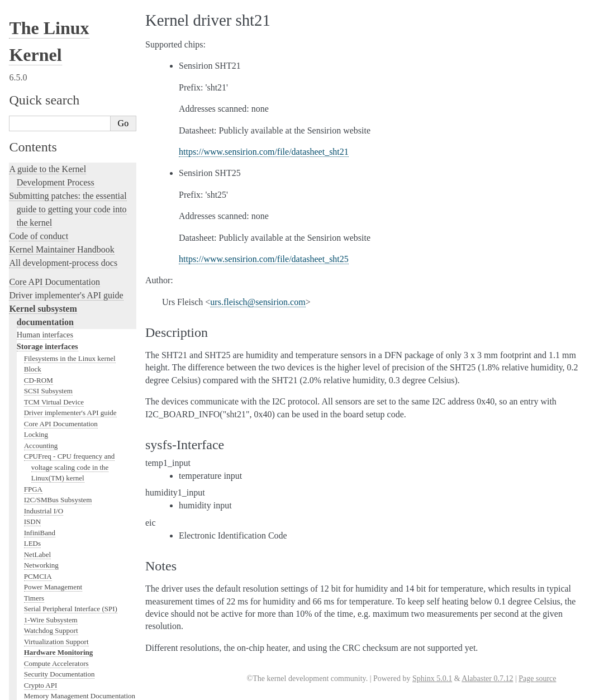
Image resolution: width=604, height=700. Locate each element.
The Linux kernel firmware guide (68, 575)
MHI (31, 283)
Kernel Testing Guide (47, 389)
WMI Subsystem (49, 305)
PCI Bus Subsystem (53, 239)
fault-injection (34, 429)
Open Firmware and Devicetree (65, 588)
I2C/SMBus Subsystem (58, 10)
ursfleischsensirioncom (258, 302)
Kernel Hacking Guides (51, 403)
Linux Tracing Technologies (59, 416)
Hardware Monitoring (59, 163)
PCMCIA (38, 87)
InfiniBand (40, 43)
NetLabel (37, 65)
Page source (537, 678)
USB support (43, 228)
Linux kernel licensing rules (59, 335)
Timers (34, 109)
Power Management (53, 97)
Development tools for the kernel (68, 376)
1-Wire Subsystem (51, 130)
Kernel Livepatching (46, 443)
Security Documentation (60, 185)
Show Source (33, 690)
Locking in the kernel (47, 316)
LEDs (32, 54)
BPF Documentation (54, 218)
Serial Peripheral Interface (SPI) (71, 119)
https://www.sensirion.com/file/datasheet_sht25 (264, 259)
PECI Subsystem (49, 294)
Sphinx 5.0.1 (432, 678)
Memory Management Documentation (80, 206)
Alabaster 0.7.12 (487, 678)
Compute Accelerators (56, 174)
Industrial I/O (44, 22)
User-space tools (39, 529)
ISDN (32, 32)
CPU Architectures (42, 607)
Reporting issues (39, 515)
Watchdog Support (51, 141)
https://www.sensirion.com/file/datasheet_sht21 (264, 152)
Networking (41, 76)
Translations (31, 645)
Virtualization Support (56, 152)
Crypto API (41, 196)
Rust (17, 456)
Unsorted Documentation (54, 626)
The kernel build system (52, 502)
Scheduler (39, 272)
